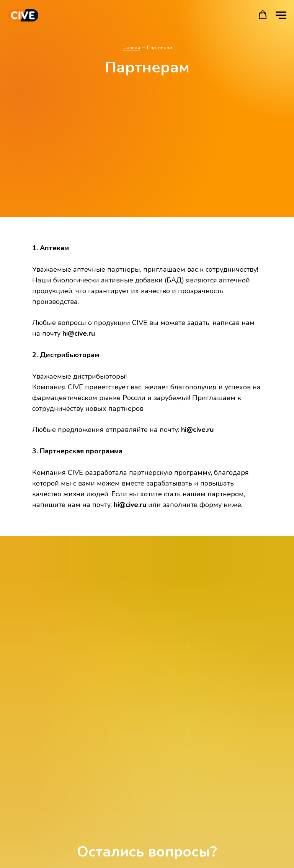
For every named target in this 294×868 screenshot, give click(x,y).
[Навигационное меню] (281, 15)
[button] (263, 15)
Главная (131, 48)
